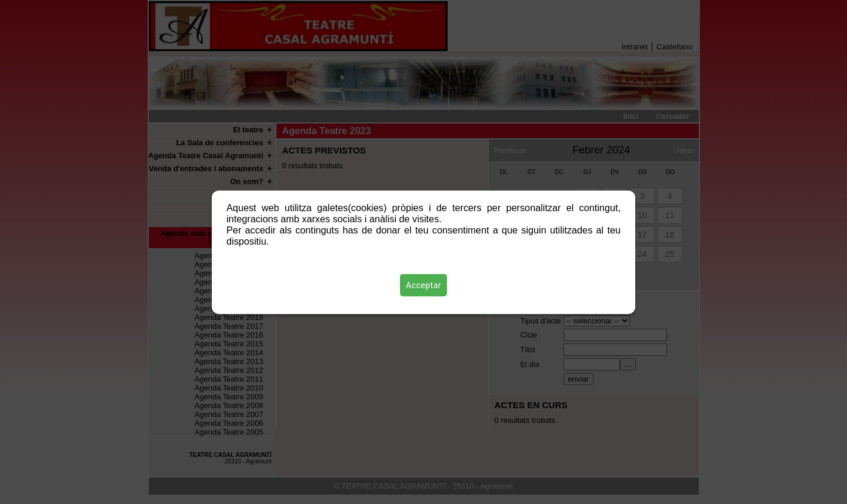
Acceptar (423, 285)
